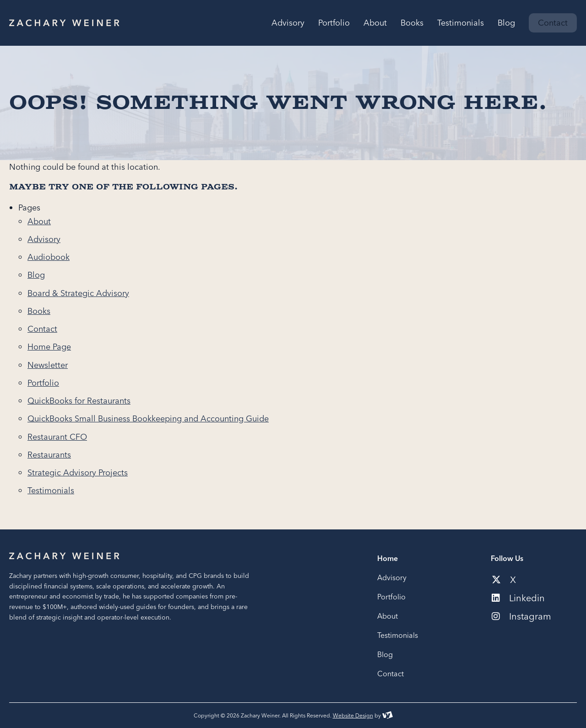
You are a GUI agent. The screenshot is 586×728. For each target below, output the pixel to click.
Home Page (49, 347)
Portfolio (43, 383)
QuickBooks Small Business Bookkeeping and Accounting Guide (148, 418)
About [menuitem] (375, 23)
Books (39, 311)
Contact (42, 329)
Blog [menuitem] (506, 23)
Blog (36, 275)
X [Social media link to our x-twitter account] (504, 580)
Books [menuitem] (412, 23)
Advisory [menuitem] (288, 23)
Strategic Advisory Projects (78, 472)
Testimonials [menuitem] (461, 23)
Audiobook (49, 257)
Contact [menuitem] (553, 23)
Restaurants (49, 455)
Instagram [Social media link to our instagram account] (521, 616)
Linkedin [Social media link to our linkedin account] (518, 598)
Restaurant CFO (57, 437)
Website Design (353, 715)
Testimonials (51, 490)
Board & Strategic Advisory (78, 293)
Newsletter (48, 365)
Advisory (44, 239)
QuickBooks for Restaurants (79, 401)
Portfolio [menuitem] (334, 23)
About (39, 221)
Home (388, 558)
